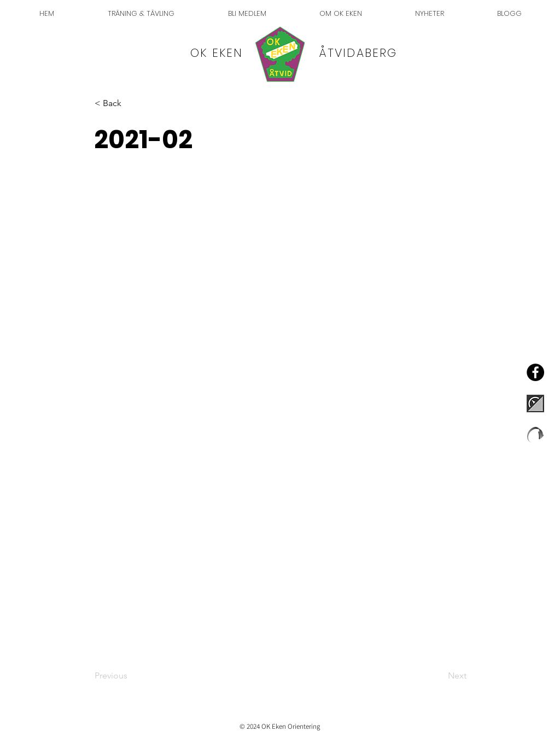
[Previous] (131, 676)
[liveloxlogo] (535, 435)
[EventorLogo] (535, 403)
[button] (131, 103)
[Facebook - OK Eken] (535, 372)
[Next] (439, 676)
